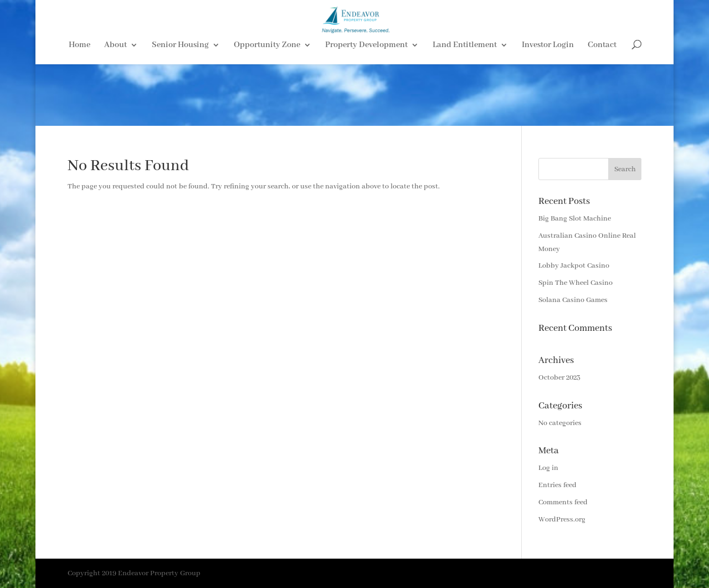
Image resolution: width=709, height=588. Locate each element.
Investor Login (548, 95)
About (115, 95)
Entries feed (558, 485)
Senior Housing (180, 95)
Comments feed (563, 502)
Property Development (366, 95)
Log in (548, 468)
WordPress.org (562, 520)
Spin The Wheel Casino (576, 283)
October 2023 (559, 378)
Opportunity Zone (267, 95)
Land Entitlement (465, 95)
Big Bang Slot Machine (575, 219)
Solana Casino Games (573, 300)
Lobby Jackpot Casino (574, 266)
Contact (602, 95)
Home (79, 95)
